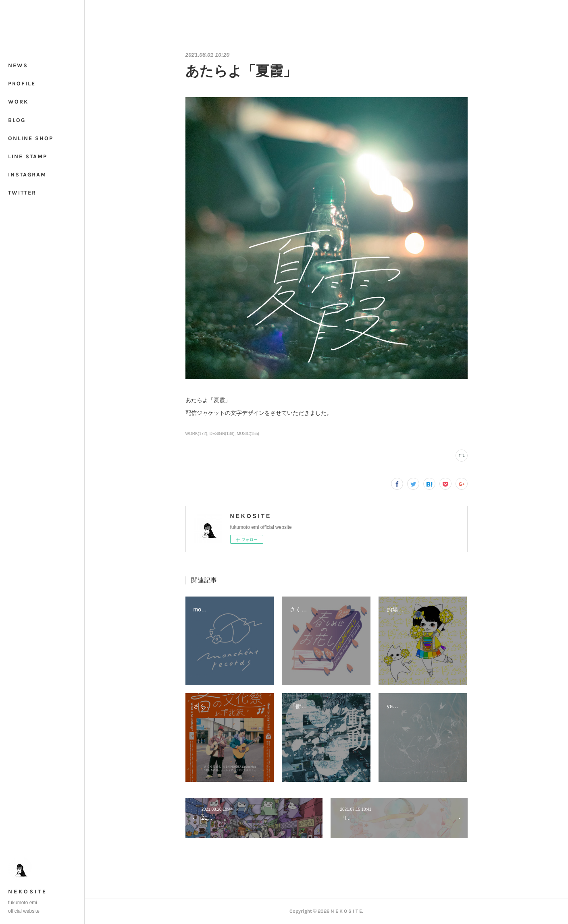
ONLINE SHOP (31, 138)
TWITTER (22, 193)
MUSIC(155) (248, 434)
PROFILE (22, 84)
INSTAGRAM (27, 175)
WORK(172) (196, 434)
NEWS (18, 65)
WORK (18, 102)
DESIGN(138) (222, 434)
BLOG (17, 120)
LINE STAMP (28, 156)
